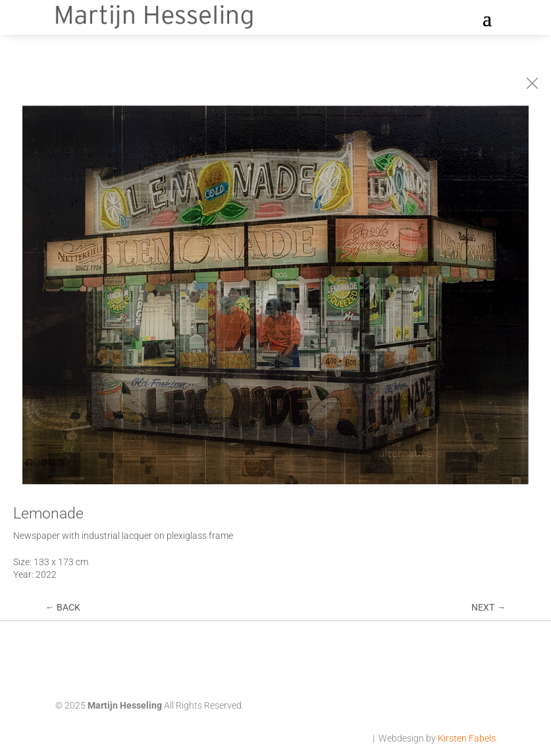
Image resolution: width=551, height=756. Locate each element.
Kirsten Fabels (467, 738)
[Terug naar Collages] (532, 83)
